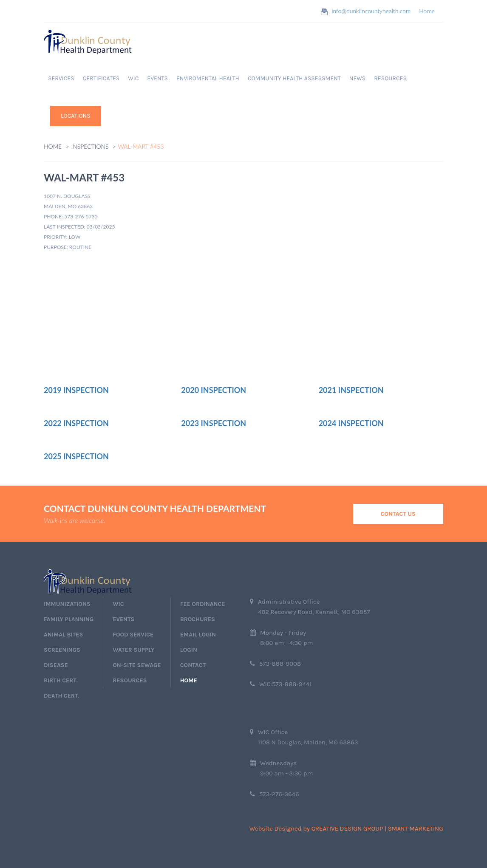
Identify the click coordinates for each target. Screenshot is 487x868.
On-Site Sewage (137, 665)
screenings (62, 650)
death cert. (61, 696)
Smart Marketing (416, 828)
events (123, 619)
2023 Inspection (214, 423)
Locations (76, 116)
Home (427, 11)
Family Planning (69, 619)
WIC (133, 78)
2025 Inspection (76, 456)
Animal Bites (63, 635)
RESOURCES (390, 78)
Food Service (133, 635)
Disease (56, 665)
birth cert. (61, 680)
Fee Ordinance (203, 604)
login (189, 650)
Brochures (198, 619)
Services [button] (61, 78)
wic (118, 604)
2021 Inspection (351, 390)
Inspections (90, 146)
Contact (193, 665)
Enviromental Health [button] (208, 78)
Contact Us (398, 514)
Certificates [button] (101, 78)
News (357, 78)
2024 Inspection (351, 423)
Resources (130, 680)
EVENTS (157, 78)
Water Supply (133, 650)
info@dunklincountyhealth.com (371, 11)
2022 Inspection (76, 423)
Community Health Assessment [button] (294, 78)
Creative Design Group (347, 828)
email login (198, 635)
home (189, 680)
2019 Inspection (76, 390)
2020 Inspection (214, 390)
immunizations (67, 604)
